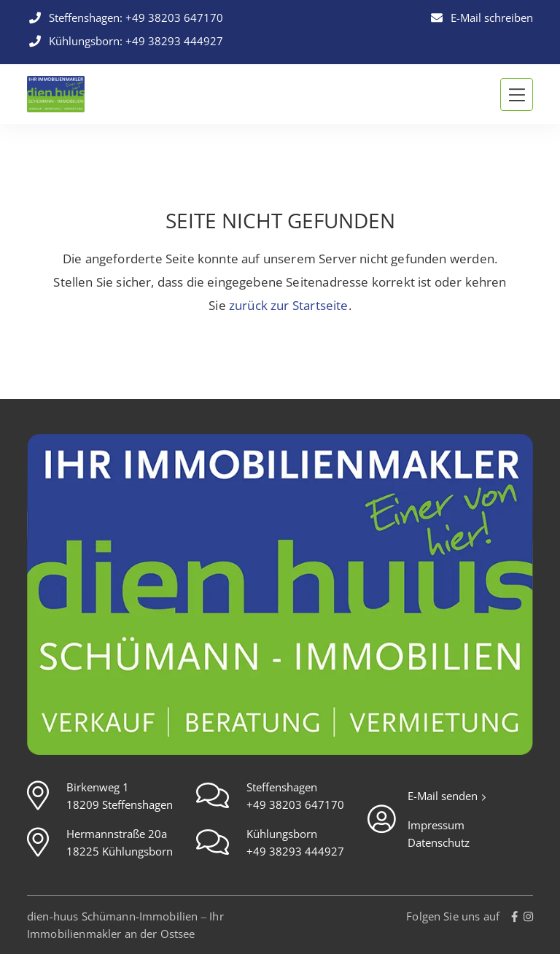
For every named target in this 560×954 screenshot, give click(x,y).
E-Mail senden (444, 796)
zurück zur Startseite (289, 305)
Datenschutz (439, 842)
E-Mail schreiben (481, 18)
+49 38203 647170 (174, 18)
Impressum (436, 825)
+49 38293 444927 (174, 41)
